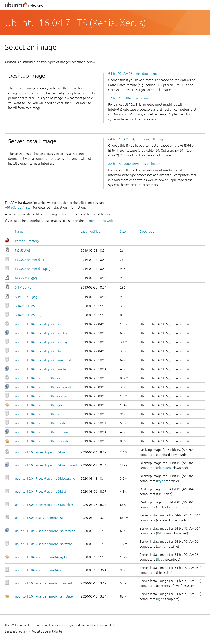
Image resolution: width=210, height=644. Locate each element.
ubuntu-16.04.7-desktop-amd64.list (41, 491)
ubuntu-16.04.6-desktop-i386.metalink (43, 369)
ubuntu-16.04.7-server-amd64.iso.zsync (44, 544)
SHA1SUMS (23, 287)
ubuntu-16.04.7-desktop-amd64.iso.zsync (45, 478)
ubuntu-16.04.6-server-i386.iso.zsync (42, 396)
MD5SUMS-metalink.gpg (33, 269)
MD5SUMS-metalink (30, 260)
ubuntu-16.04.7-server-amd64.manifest (44, 583)
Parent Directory (27, 241)
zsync (161, 481)
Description (148, 231)
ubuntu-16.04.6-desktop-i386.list (39, 351)
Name (19, 231)
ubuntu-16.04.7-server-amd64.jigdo (41, 557)
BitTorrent (65, 214)
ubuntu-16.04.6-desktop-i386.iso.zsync (43, 342)
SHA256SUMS (25, 306)
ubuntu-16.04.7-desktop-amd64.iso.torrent (46, 465)
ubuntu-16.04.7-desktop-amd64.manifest (45, 505)
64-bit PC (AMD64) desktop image (133, 74)
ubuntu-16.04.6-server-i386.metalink (42, 432)
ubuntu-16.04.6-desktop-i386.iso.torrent (44, 333)
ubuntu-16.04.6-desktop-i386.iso (39, 324)
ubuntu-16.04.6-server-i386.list (38, 414)
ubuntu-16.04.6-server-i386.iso (37, 378)
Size (123, 231)
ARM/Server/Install (19, 207)
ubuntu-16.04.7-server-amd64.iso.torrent (45, 531)
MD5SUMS (23, 250)
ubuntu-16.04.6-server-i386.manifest (42, 423)
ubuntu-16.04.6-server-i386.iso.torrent (43, 387)
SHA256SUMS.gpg (28, 315)
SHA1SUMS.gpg (26, 297)
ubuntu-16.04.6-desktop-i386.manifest (43, 360)
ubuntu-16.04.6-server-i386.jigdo (39, 405)
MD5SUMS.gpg (26, 278)
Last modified (91, 231)
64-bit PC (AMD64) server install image (136, 139)
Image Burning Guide (100, 221)
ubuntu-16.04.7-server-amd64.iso (39, 518)
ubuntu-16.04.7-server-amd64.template (44, 596)
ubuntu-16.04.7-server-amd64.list (39, 570)
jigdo (161, 559)
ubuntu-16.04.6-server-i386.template (42, 441)
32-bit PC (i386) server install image (134, 164)
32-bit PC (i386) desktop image (131, 98)
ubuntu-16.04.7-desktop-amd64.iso (41, 452)
